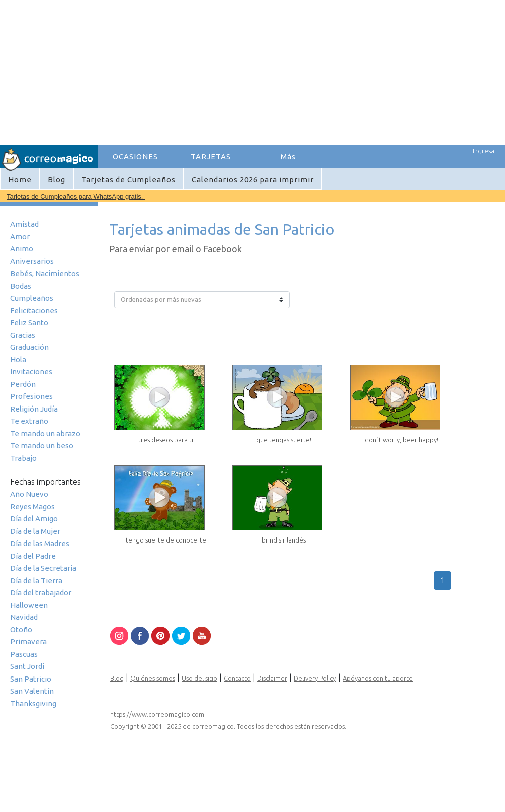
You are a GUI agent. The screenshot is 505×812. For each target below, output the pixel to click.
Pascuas (24, 654)
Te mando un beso (42, 445)
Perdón (23, 384)
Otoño (21, 630)
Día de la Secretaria (43, 568)
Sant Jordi (27, 666)
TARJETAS (211, 156)
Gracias (23, 335)
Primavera (28, 642)
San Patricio (31, 679)
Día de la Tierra (36, 580)
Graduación (29, 347)
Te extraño (29, 421)
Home (20, 179)
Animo (22, 249)
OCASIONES (135, 156)
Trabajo (23, 458)
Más (288, 156)
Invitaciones (31, 372)
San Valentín (32, 691)
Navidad (24, 617)
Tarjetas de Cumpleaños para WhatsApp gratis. (76, 196)
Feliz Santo (29, 322)
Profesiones (31, 396)
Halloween (29, 605)
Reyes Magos (32, 507)
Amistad (24, 224)
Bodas (21, 286)
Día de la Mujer (35, 531)
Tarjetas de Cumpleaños (128, 179)
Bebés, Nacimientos (45, 273)
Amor (20, 237)
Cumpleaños (32, 298)
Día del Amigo (34, 519)
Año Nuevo (29, 494)
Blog (56, 179)
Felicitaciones (34, 310)
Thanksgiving (33, 703)
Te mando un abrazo (45, 433)
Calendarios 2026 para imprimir (253, 179)
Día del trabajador (41, 592)
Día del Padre (33, 556)
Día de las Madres (40, 543)
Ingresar (485, 151)
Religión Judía (34, 409)
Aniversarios (32, 261)
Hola (18, 360)
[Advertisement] (242, 71)
